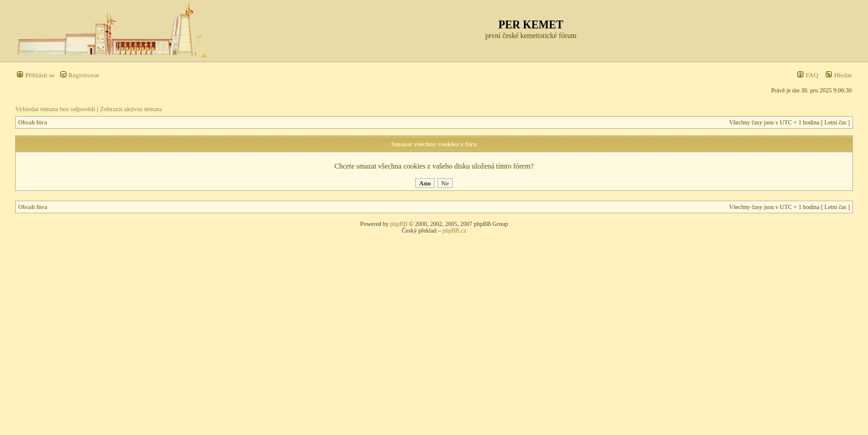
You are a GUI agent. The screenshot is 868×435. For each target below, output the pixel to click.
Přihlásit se (35, 75)
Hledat (838, 75)
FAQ (808, 75)
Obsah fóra (33, 122)
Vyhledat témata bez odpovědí (55, 109)
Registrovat (79, 75)
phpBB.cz (455, 230)
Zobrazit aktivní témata (131, 109)
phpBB (399, 224)
